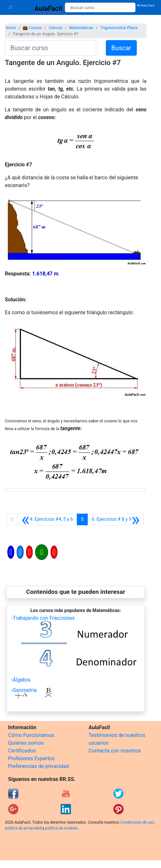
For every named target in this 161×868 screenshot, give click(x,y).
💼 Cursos (32, 28)
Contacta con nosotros (115, 751)
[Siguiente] (116, 519)
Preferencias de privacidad (39, 766)
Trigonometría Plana (119, 28)
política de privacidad (23, 828)
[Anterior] (47, 519)
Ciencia (55, 28)
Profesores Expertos (31, 758)
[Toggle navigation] (11, 7)
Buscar (121, 48)
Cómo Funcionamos (31, 735)
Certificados (22, 751)
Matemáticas (81, 28)
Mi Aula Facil (146, 5)
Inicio (11, 28)
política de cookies (61, 828)
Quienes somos (26, 743)
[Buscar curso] (100, 7)
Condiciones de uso (137, 822)
